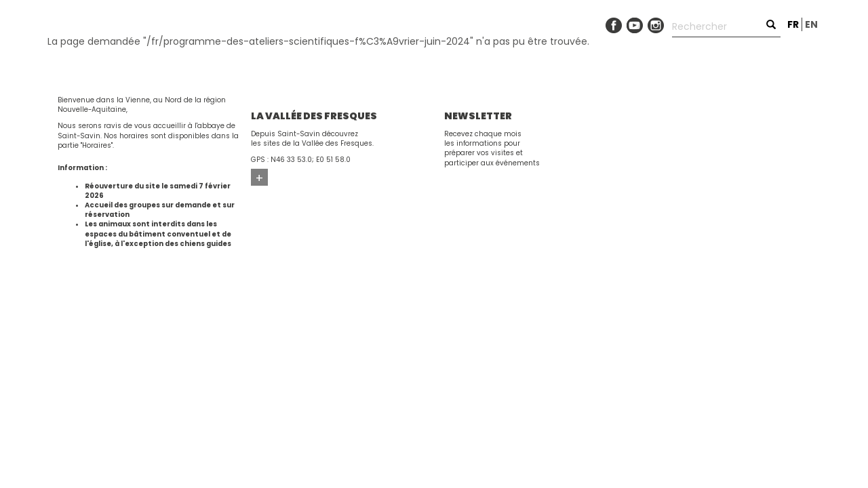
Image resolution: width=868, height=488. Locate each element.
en (811, 24)
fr (793, 24)
